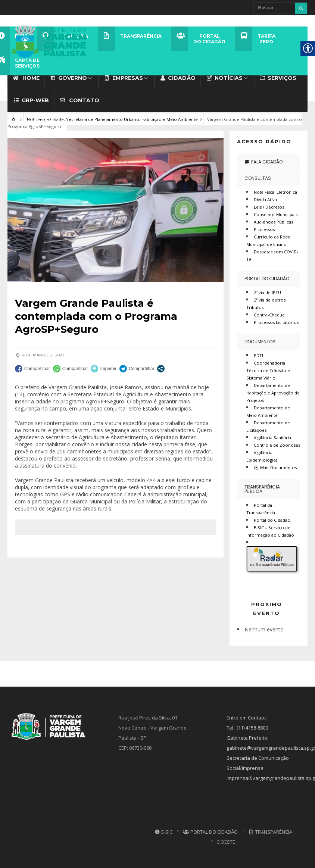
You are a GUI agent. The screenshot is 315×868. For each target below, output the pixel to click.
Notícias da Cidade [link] (45, 118)
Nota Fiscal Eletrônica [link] (275, 191)
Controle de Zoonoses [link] (277, 444)
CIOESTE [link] (226, 840)
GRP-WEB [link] (31, 99)
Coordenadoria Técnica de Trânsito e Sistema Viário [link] (268, 369)
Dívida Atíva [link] (265, 198)
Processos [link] (264, 228)
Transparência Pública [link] (262, 488)
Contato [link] (79, 99)
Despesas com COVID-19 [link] (272, 254)
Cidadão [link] (178, 77)
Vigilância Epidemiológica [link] (262, 455)
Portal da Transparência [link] (261, 507)
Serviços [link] (278, 77)
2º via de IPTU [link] (267, 291)
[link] (51, 40)
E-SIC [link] (163, 830)
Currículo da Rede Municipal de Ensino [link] (268, 239)
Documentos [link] (260, 340)
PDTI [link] (258, 354)
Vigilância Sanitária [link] (272, 436)
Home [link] (26, 77)
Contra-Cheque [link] (269, 313)
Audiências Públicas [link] (273, 220)
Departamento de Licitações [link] (268, 425)
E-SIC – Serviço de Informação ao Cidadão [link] (270, 530)
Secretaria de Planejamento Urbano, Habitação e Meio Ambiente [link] (132, 118)
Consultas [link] (258, 177)
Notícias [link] (224, 77)
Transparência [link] (270, 830)
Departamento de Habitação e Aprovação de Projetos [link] (273, 391)
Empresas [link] (123, 77)
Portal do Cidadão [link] (267, 277)
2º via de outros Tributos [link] (266, 302)
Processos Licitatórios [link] (276, 321)
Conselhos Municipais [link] (276, 213)
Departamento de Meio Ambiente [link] (268, 410)
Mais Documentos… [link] (277, 466)
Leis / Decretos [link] (269, 205)
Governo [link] (69, 77)
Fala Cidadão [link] (263, 160)
